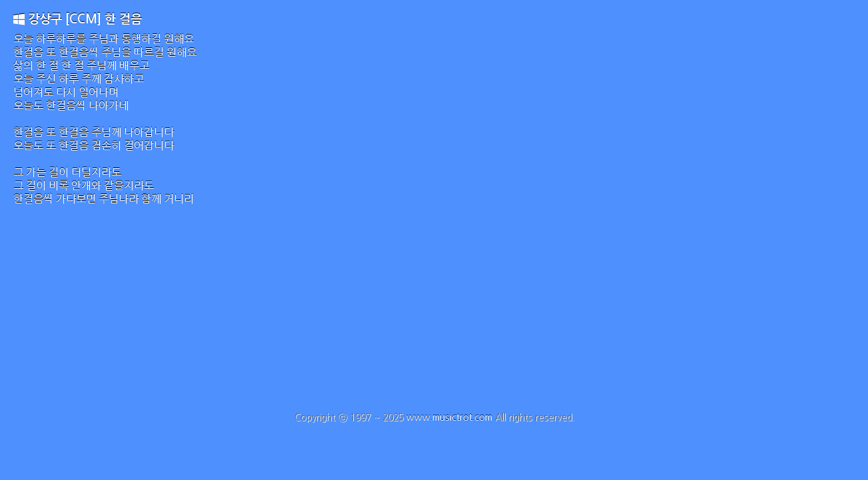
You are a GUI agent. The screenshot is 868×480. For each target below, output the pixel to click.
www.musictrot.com (449, 417)
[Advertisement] (434, 312)
